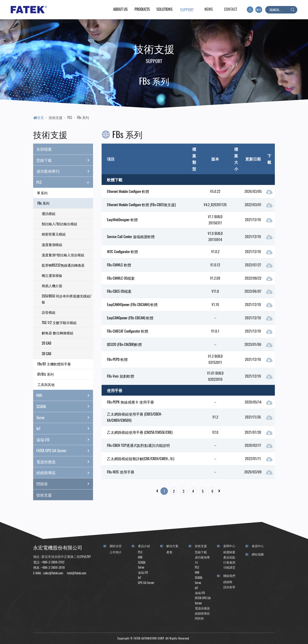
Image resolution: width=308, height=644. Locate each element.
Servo (65, 417)
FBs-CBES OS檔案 (119, 291)
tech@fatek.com (76, 573)
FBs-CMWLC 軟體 (119, 265)
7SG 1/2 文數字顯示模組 (59, 323)
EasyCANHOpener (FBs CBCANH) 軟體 (132, 304)
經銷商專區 (65, 473)
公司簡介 (116, 552)
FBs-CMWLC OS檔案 (121, 278)
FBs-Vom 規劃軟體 (121, 376)
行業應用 (229, 562)
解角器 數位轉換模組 (58, 333)
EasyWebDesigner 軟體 (122, 220)
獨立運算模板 (52, 275)
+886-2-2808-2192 (53, 562)
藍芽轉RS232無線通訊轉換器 (63, 265)
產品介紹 (144, 546)
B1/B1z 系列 (46, 374)
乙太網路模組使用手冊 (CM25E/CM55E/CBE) (140, 432)
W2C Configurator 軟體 (122, 251)
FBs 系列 (83, 117)
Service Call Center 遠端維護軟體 (131, 236)
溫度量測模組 (52, 245)
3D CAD (46, 354)
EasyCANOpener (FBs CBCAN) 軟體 (130, 318)
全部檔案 (44, 149)
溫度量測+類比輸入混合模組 (63, 255)
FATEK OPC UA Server (65, 451)
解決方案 (172, 546)
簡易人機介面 (52, 286)
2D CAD (46, 343)
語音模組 (49, 312)
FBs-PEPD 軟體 (117, 359)
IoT (65, 428)
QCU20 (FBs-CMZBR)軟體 (124, 344)
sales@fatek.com (53, 573)
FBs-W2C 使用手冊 (121, 472)
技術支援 (56, 117)
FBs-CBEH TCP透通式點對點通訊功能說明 (138, 445)
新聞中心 (229, 546)
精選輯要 (229, 552)
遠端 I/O (65, 440)
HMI (65, 395)
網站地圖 (258, 554)
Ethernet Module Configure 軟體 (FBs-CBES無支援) (141, 205)
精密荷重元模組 (54, 234)
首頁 (38, 117)
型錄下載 (65, 160)
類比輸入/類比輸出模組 (59, 224)
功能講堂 (229, 567)
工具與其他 (46, 384)
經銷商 (228, 582)
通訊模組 (49, 213)
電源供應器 (65, 462)
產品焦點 (229, 557)
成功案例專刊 (65, 171)
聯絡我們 (229, 576)
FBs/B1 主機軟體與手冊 (54, 364)
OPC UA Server (146, 583)
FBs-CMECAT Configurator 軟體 (128, 331)
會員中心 (258, 546)
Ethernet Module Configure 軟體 (128, 191)
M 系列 (42, 193)
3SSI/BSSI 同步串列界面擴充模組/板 (67, 299)
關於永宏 (116, 546)
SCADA (65, 406)
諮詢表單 (229, 587)
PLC (70, 117)
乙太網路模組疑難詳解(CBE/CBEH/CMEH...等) (141, 459)
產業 (169, 552)
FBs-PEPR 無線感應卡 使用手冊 (130, 402)
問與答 (65, 484)
